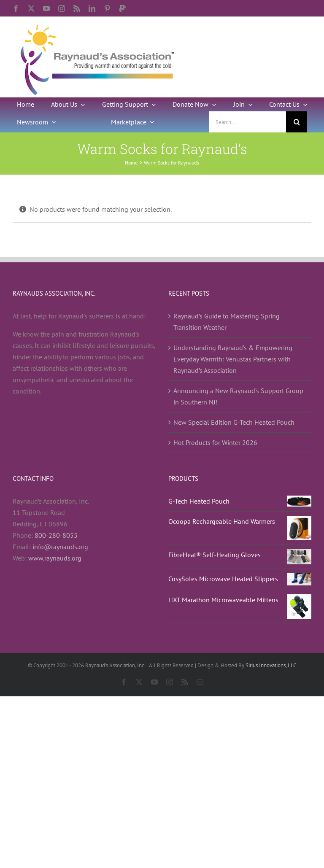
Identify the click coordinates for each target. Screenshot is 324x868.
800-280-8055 (56, 535)
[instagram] (62, 8)
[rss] (77, 8)
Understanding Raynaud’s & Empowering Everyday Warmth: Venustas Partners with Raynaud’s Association (233, 359)
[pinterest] (107, 8)
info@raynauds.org (60, 547)
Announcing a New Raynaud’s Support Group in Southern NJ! (238, 396)
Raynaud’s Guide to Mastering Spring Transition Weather (227, 322)
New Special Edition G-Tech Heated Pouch (234, 422)
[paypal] (122, 8)
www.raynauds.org (55, 558)
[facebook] (16, 8)
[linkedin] (92, 8)
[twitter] (31, 8)
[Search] (297, 122)
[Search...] (248, 122)
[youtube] (46, 8)
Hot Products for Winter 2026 (215, 442)
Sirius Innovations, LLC (271, 665)
